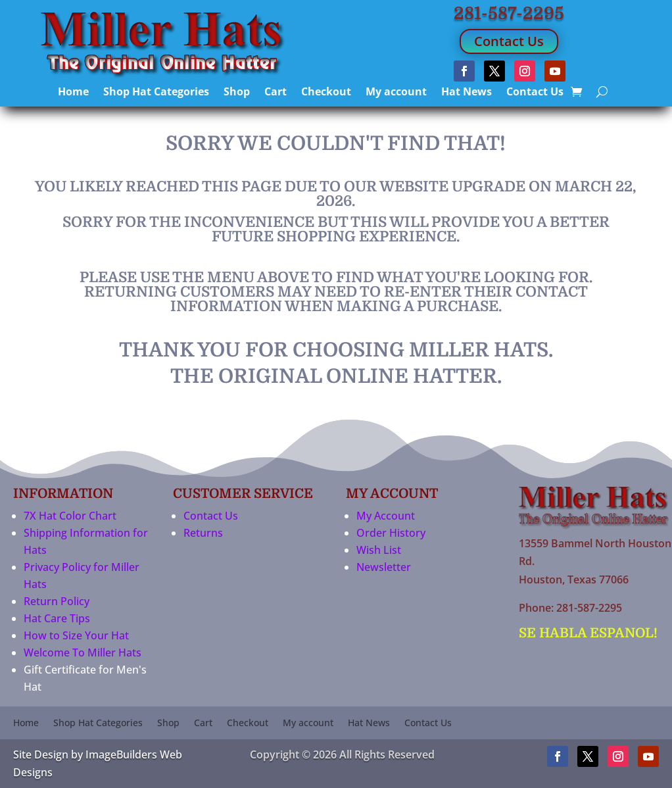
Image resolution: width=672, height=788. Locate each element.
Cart (276, 93)
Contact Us (509, 41)
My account (396, 93)
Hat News (467, 93)
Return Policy (57, 601)
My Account (386, 516)
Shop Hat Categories (156, 93)
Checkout (326, 93)
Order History (391, 533)
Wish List (379, 550)
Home (73, 93)
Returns (203, 533)
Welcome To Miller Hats (83, 653)
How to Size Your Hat (76, 635)
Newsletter (384, 567)
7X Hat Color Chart (70, 516)
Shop (237, 93)
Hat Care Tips (57, 618)
